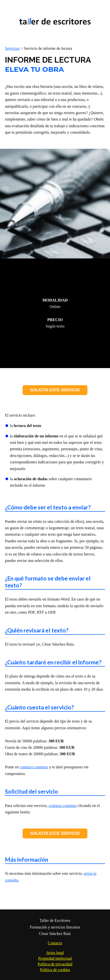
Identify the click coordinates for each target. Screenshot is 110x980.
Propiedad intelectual (55, 958)
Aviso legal (55, 953)
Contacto (55, 943)
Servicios (12, 48)
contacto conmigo (34, 767)
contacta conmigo (63, 806)
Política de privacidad (55, 964)
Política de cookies (55, 970)
